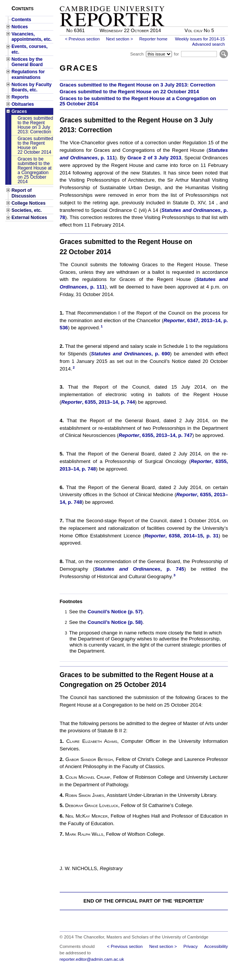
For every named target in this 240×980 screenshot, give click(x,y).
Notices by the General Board (27, 62)
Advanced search (208, 44)
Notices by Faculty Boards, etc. (31, 87)
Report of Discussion (23, 193)
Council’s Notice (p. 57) (115, 612)
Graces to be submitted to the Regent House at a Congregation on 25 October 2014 (34, 170)
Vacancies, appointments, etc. (31, 37)
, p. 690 (131, 354)
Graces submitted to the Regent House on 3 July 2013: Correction (35, 125)
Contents (21, 20)
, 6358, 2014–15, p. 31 (181, 536)
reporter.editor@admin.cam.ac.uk (92, 959)
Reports (20, 97)
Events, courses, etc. (29, 49)
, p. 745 (139, 569)
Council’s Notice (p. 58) (115, 622)
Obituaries (22, 104)
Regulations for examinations (28, 74)
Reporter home (153, 39)
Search (137, 54)
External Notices (29, 218)
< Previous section (82, 39)
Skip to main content (208, 2)
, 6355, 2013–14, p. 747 (156, 435)
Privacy (190, 946)
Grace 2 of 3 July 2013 (154, 158)
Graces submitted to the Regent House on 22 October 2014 (35, 145)
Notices (19, 27)
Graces (19, 111)
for (176, 54)
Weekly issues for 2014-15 (200, 39)
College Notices (28, 203)
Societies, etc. (26, 210)
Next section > (119, 39)
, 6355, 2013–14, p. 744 (98, 402)
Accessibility (216, 946)
